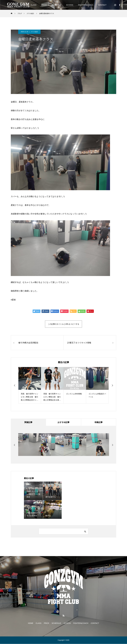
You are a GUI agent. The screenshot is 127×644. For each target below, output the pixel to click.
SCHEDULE (56, 5)
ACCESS (70, 5)
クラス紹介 (34, 32)
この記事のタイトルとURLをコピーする (63, 324)
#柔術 (13, 300)
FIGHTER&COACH (86, 5)
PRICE (44, 5)
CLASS (34, 5)
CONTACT (102, 5)
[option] (30, 385)
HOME (31, 623)
